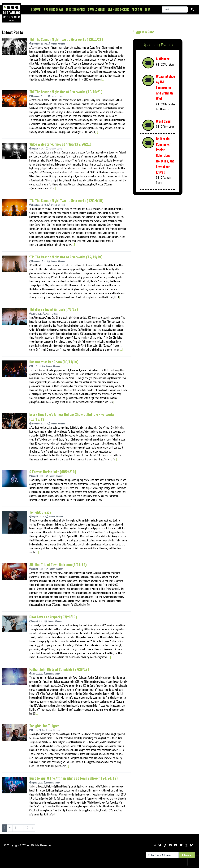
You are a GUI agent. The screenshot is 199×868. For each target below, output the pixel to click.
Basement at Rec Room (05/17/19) (54, 362)
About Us (137, 10)
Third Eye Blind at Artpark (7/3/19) (54, 310)
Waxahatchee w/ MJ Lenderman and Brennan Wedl (165, 88)
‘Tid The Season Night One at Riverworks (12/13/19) (66, 257)
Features (36, 10)
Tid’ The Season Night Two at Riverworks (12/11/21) (66, 40)
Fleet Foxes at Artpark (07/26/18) (53, 617)
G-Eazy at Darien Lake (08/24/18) (53, 472)
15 (27, 828)
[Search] (175, 9)
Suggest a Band (144, 32)
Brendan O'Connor (58, 44)
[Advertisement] (158, 220)
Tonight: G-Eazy (40, 512)
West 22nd (163, 121)
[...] (103, 80)
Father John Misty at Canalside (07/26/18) (59, 670)
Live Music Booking (119, 10)
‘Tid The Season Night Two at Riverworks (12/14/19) (66, 201)
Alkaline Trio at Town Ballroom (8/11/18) (58, 565)
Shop (148, 10)
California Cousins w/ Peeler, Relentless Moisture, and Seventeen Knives (165, 156)
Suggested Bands (76, 10)
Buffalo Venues (97, 10)
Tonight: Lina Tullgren (44, 726)
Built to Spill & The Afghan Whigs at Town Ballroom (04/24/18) (74, 778)
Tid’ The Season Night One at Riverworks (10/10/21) (66, 92)
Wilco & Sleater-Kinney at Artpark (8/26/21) (60, 144)
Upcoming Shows (54, 10)
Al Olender (163, 59)
